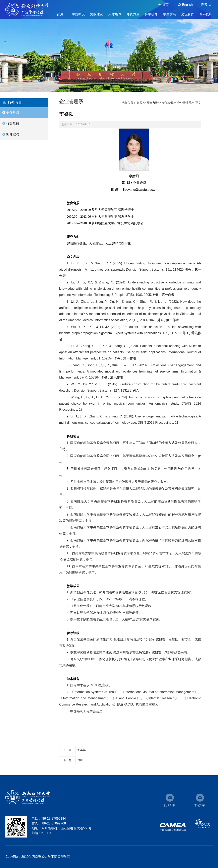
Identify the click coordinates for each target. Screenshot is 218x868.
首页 (163, 5)
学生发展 (169, 14)
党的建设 (97, 14)
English (185, 5)
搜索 (207, 5)
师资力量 (133, 14)
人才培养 (115, 14)
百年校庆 (206, 14)
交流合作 (188, 14)
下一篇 (67, 760)
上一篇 (67, 750)
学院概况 (78, 14)
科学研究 (151, 14)
